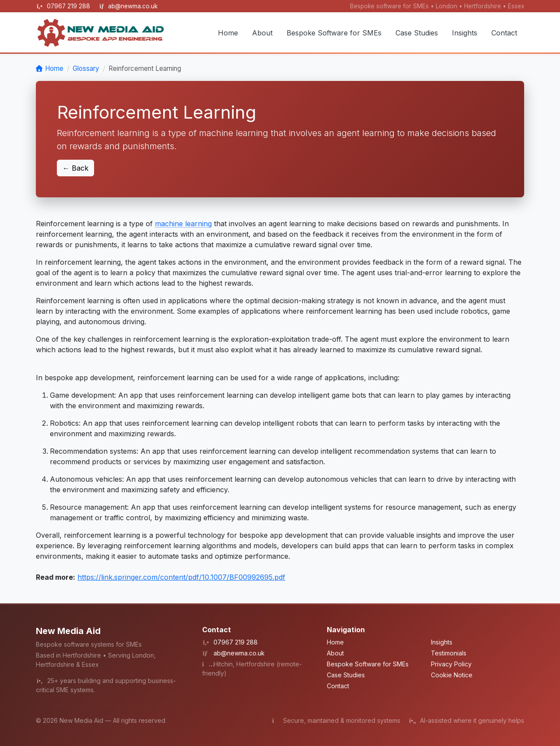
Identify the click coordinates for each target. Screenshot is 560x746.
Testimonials (449, 653)
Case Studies (417, 33)
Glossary (86, 68)
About (262, 33)
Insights (465, 33)
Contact (504, 33)
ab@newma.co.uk (133, 6)
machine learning (183, 224)
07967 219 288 (69, 6)
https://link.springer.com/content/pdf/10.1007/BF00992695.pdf (181, 577)
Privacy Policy (451, 664)
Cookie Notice (452, 675)
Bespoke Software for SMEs (334, 33)
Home (228, 33)
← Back (75, 168)
